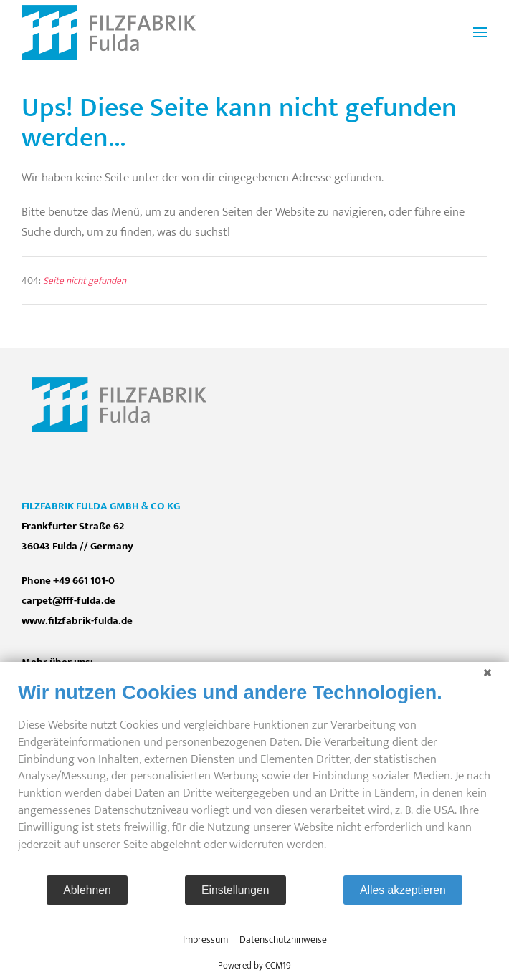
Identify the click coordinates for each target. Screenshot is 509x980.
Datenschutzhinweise (283, 940)
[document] (255, 778)
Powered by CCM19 (255, 966)
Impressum (205, 940)
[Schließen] (487, 673)
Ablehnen (87, 890)
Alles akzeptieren (403, 890)
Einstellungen (236, 890)
